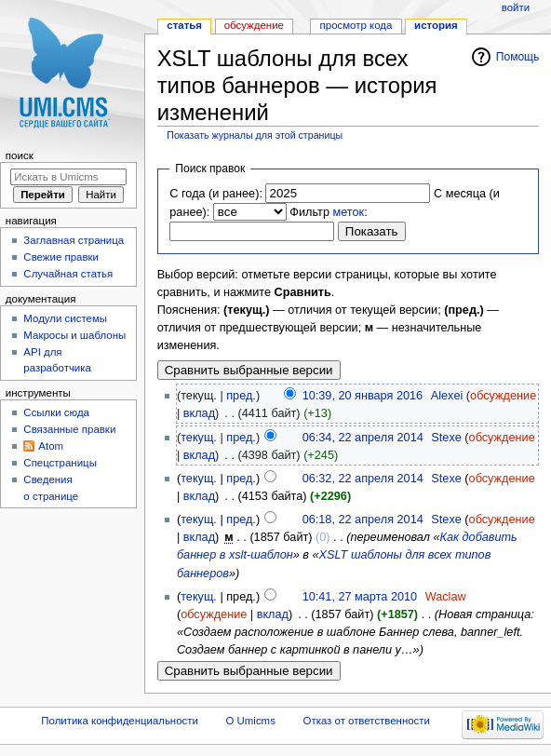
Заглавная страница (74, 240)
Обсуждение (254, 25)
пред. (241, 396)
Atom (51, 446)
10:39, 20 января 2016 (363, 396)
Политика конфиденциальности (120, 721)
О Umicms (251, 721)
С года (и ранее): (216, 194)
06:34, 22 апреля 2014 (363, 438)
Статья (184, 25)
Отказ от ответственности (367, 721)
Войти (516, 7)
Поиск (20, 155)
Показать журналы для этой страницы (255, 135)
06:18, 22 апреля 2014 (363, 520)
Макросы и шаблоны (74, 335)
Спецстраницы (60, 463)
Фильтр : (328, 212)
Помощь (518, 57)
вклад (199, 413)
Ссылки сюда (56, 412)
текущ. (199, 438)
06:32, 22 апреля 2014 (363, 479)
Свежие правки (61, 257)
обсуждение (503, 396)
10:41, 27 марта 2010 (360, 597)
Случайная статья (68, 274)
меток (349, 212)
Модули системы (65, 318)
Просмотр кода (356, 25)
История (436, 25)
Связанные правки (69, 429)
